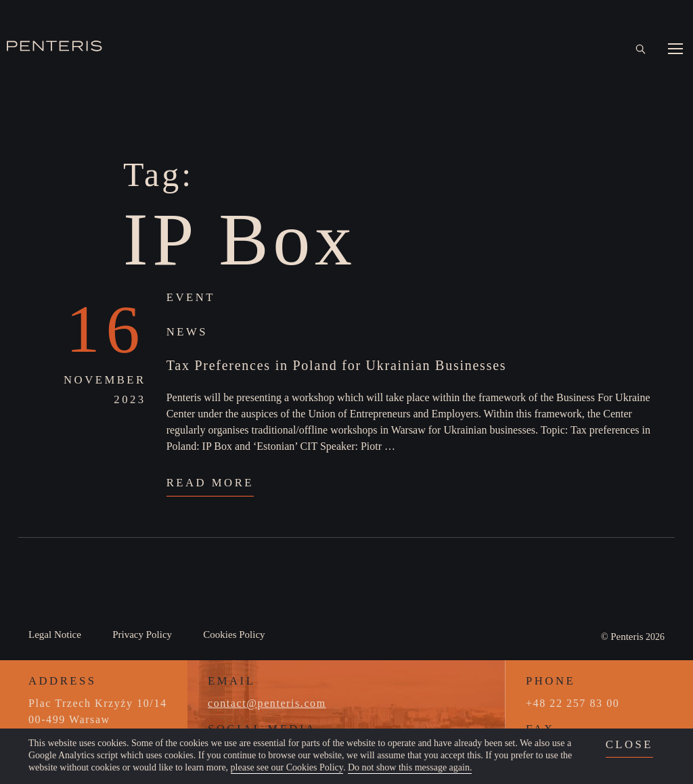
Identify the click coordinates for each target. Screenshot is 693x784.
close (629, 744)
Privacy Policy (142, 635)
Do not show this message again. (410, 767)
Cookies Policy (234, 635)
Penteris (627, 637)
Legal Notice (55, 635)
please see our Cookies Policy (287, 767)
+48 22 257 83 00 (573, 703)
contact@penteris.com (267, 703)
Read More (210, 483)
